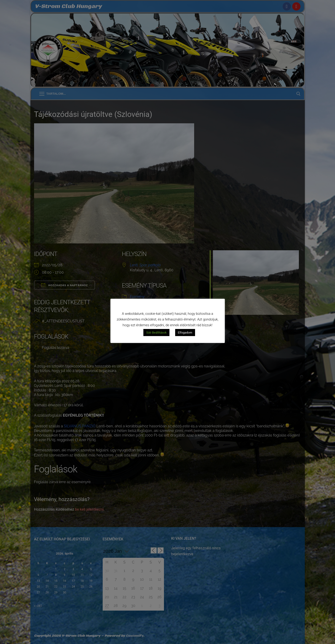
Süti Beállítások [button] (156, 333)
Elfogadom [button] (185, 333)
